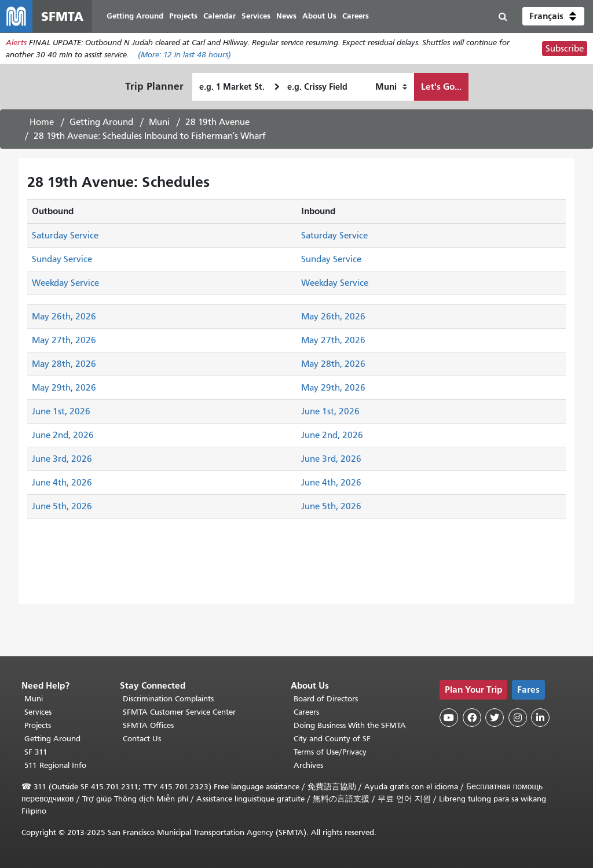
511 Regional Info (55, 765)
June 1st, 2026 (61, 411)
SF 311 (36, 752)
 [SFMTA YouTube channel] (449, 718)
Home (42, 122)
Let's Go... (441, 87)
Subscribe (565, 49)
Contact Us (142, 739)
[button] (553, 16)
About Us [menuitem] (319, 16)
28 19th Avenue (217, 122)
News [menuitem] (286, 16)
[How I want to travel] (391, 87)
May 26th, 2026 (64, 317)
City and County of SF (332, 739)
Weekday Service (65, 283)
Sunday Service (62, 259)
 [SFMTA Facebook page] (472, 718)
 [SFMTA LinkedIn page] (540, 718)
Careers (306, 712)
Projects (38, 725)
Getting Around (101, 122)
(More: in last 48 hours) (184, 55)
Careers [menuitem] (356, 16)
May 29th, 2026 (64, 388)
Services (38, 712)
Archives (308, 765)
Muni (159, 122)
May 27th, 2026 (64, 340)
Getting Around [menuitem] (135, 16)
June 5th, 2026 (62, 506)
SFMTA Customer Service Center (179, 712)
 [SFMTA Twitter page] (495, 718)
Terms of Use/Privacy (330, 752)
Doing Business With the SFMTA (350, 725)
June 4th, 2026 (62, 483)
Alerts (16, 43)
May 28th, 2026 (64, 364)
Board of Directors (326, 699)
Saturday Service (65, 236)
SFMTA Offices (148, 725)
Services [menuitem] (256, 16)
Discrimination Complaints (168, 699)
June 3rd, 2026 (62, 459)
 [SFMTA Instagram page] (518, 718)
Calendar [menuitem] (219, 16)
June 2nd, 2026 (63, 435)
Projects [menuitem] (183, 16)
